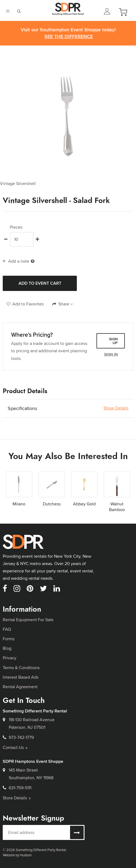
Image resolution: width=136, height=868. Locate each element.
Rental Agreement (20, 687)
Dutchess (52, 504)
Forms (9, 639)
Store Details (17, 798)
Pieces (16, 227)
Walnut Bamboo (117, 507)
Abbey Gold (84, 504)
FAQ (7, 629)
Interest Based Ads (21, 677)
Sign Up (113, 341)
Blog (7, 648)
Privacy (10, 658)
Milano (19, 504)
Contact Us (15, 747)
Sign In (111, 354)
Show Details (116, 408)
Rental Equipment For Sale (28, 620)
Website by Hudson (17, 855)
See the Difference (69, 37)
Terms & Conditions (21, 668)
